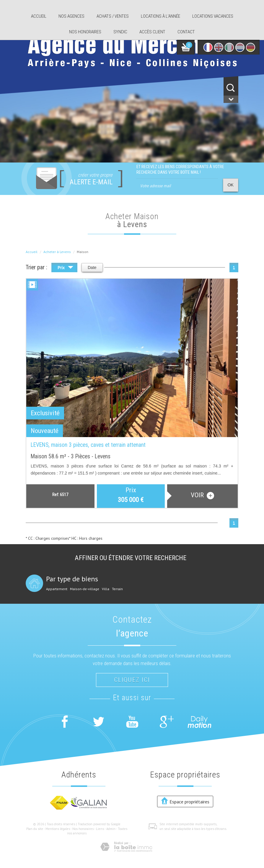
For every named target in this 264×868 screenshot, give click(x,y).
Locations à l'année (160, 16)
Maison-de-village (85, 589)
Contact (186, 32)
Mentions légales (58, 829)
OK (231, 185)
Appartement (57, 589)
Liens (100, 829)
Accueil (39, 16)
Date (92, 268)
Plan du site (35, 829)
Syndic (120, 32)
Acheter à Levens (57, 252)
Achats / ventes (113, 16)
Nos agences (71, 16)
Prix (65, 268)
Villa (106, 589)
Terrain (117, 589)
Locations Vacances (213, 16)
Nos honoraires (85, 32)
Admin (111, 829)
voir (202, 495)
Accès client (152, 32)
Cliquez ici (132, 680)
